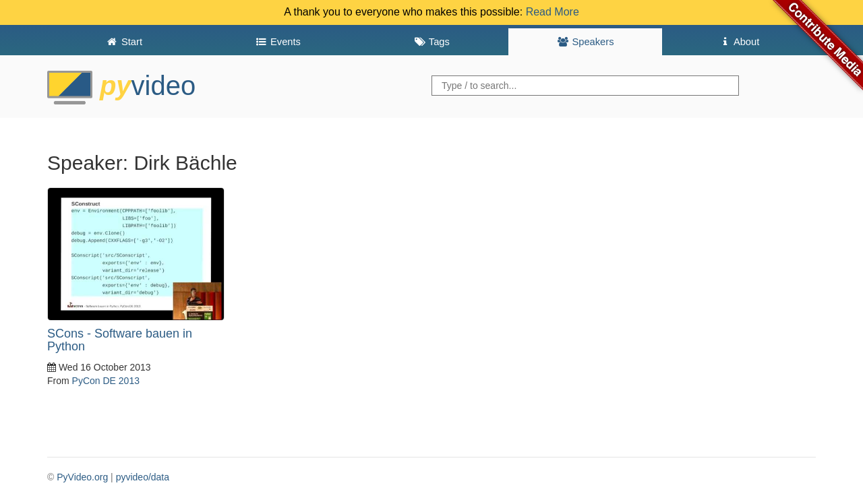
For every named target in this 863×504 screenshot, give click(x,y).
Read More (553, 12)
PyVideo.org (82, 477)
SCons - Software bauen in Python (120, 340)
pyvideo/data (143, 477)
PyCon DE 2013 (106, 381)
